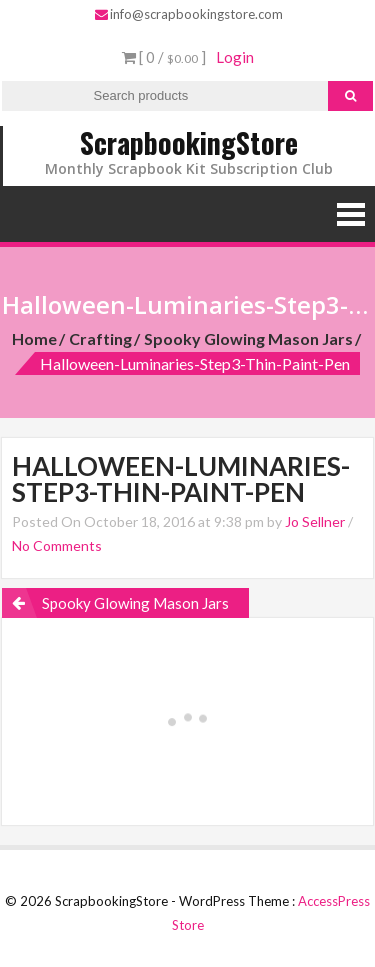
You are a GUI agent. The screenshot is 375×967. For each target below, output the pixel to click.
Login (235, 57)
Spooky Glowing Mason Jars (248, 338)
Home (34, 338)
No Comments (57, 545)
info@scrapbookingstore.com (189, 14)
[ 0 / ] (164, 57)
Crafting (100, 338)
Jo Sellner (315, 521)
